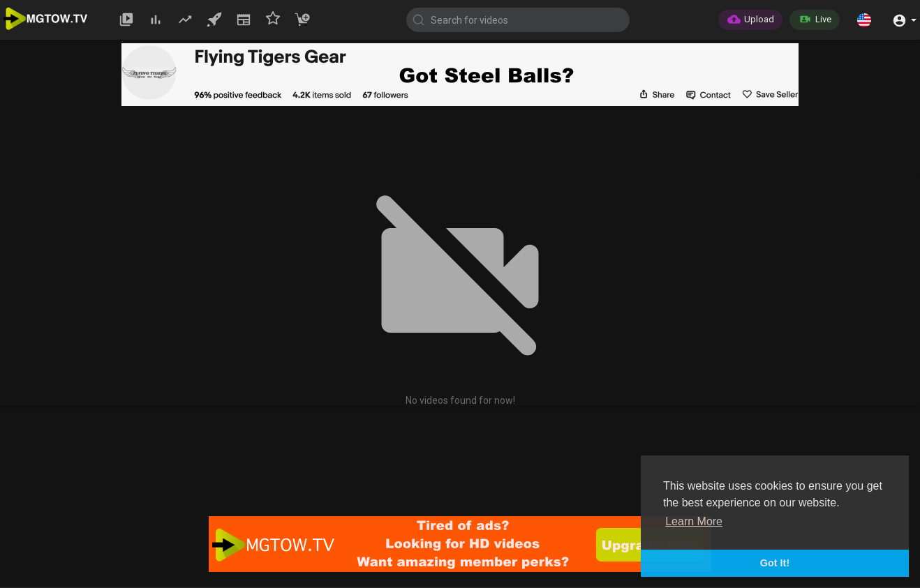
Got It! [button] (775, 563)
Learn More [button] (694, 521)
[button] (864, 20)
